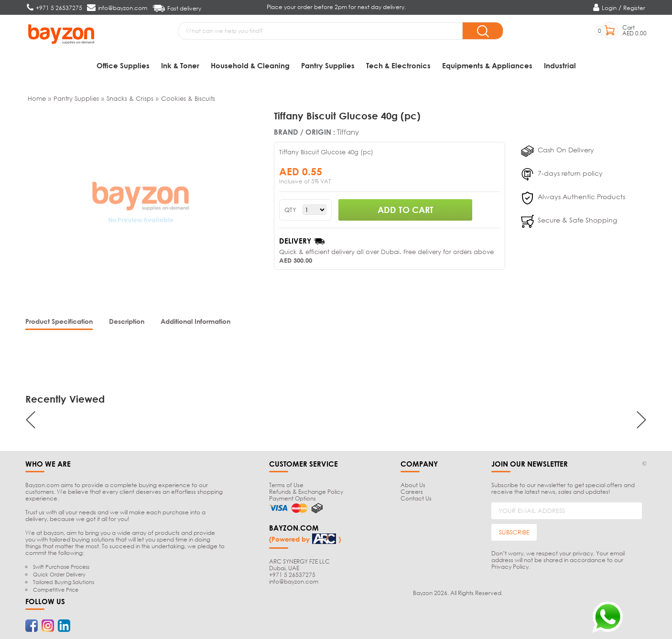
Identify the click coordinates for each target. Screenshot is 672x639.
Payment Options (293, 498)
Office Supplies (123, 65)
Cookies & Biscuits (188, 98)
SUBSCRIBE (514, 532)
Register (634, 8)
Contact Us (416, 498)
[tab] (59, 322)
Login (609, 8)
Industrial (560, 65)
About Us (413, 485)
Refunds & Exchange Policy (306, 492)
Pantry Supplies (328, 65)
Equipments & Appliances (487, 65)
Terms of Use (286, 485)
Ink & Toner (180, 65)
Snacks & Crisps (130, 98)
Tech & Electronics (398, 65)
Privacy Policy (510, 567)
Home (37, 98)
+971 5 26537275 (292, 575)
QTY (290, 210)
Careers (412, 492)
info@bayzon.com (294, 581)
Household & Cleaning (250, 65)
